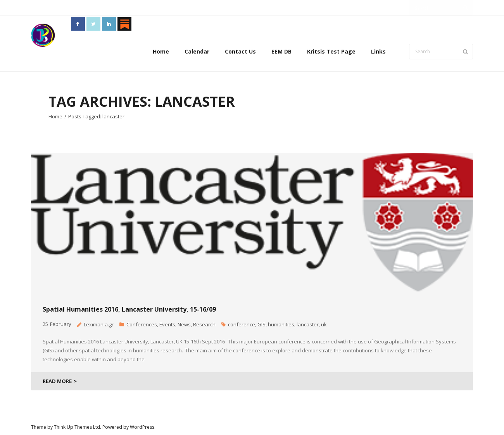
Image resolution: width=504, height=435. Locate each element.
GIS (261, 324)
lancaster (308, 324)
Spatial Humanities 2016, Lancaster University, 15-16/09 (129, 309)
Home (161, 51)
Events (167, 324)
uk (324, 324)
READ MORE (57, 381)
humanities (281, 324)
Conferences (142, 324)
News (184, 324)
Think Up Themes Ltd (77, 427)
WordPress (142, 427)
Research (204, 324)
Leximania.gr (99, 324)
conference (242, 324)
